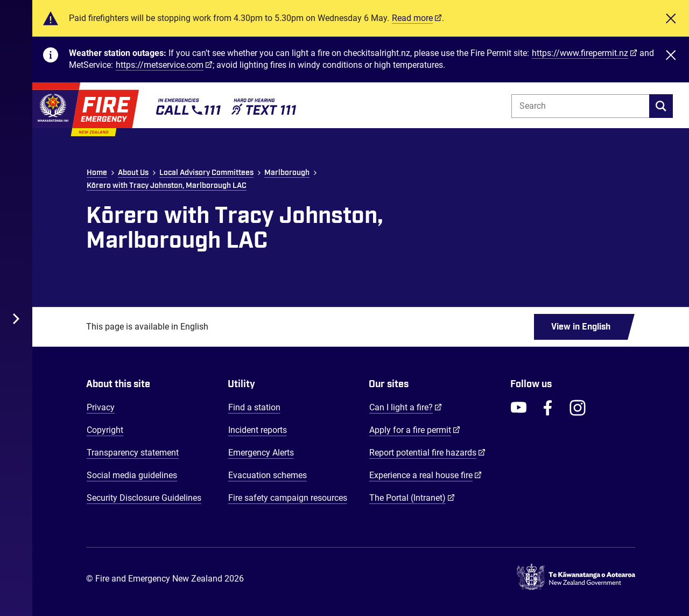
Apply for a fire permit (415, 430)
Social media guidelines (132, 475)
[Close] (671, 18)
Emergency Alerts (261, 453)
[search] (661, 106)
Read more (412, 18)
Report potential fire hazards (427, 452)
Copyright (105, 430)
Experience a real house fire (426, 475)
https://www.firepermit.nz (580, 53)
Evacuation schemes (268, 475)
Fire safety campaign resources (288, 498)
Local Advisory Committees (206, 173)
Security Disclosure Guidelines (144, 498)
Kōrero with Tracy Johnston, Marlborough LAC (167, 186)
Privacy (101, 407)
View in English (581, 327)
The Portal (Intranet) (412, 498)
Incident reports (258, 430)
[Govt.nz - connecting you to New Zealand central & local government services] (576, 579)
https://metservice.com (160, 65)
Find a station (254, 407)
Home (97, 173)
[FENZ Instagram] (578, 408)
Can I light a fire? (406, 407)
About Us (133, 173)
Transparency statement (133, 453)
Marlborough (287, 173)
